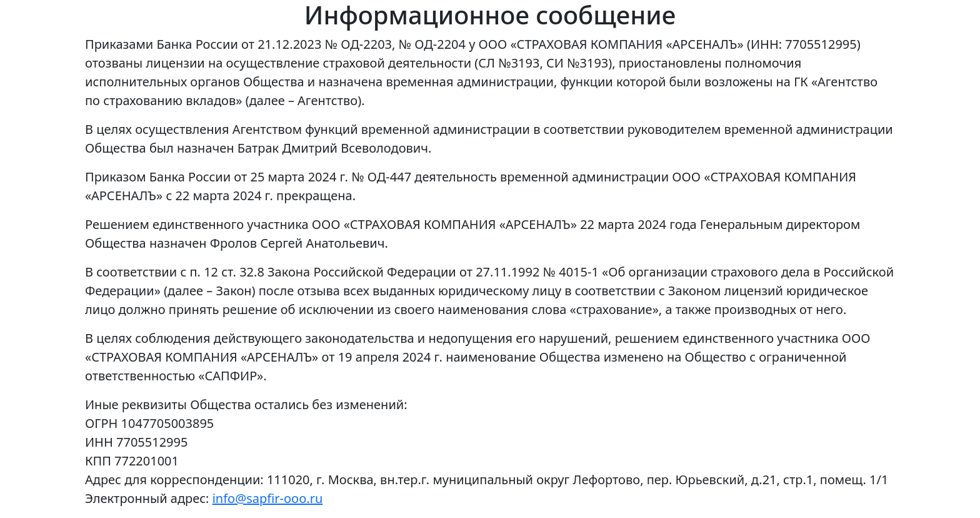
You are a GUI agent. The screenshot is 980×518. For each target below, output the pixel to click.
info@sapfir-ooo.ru (268, 498)
